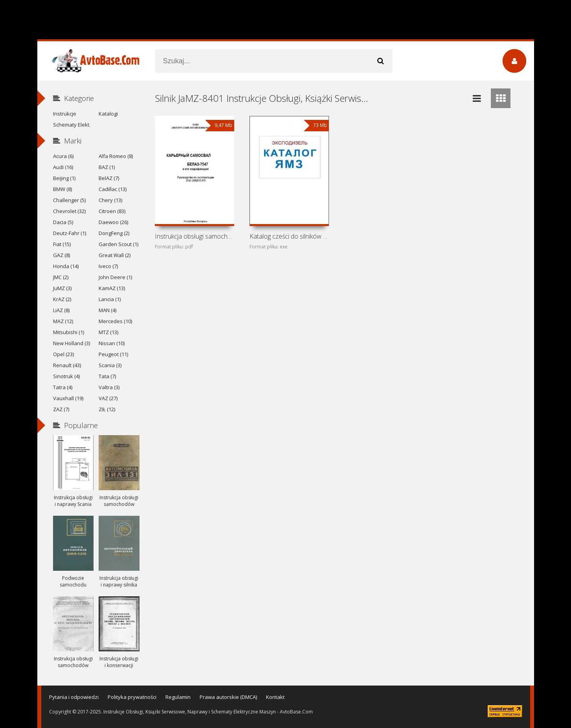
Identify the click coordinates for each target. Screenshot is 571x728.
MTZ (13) (108, 332)
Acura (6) (63, 156)
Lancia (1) (110, 299)
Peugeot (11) (113, 354)
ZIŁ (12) (107, 409)
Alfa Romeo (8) (116, 156)
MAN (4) (107, 310)
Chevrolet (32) (69, 211)
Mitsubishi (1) (69, 332)
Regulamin (178, 697)
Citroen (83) (112, 211)
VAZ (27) (108, 398)
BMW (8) (62, 189)
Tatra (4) (63, 387)
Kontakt (275, 697)
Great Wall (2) (115, 255)
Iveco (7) (108, 266)
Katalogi (108, 114)
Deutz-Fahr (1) (70, 233)
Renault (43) (67, 365)
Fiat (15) (62, 244)
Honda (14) (66, 266)
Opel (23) (63, 354)
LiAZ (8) (61, 310)
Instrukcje (65, 114)
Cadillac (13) (113, 189)
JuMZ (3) (62, 288)
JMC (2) (61, 277)
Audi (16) (63, 167)
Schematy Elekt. (72, 125)
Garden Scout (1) (118, 244)
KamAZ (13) (112, 288)
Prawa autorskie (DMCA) (228, 697)
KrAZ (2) (62, 299)
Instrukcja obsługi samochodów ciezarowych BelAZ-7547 (195, 236)
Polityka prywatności (132, 697)
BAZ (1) (107, 167)
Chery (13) (110, 200)
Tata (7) (107, 376)
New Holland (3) (72, 343)
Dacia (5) (63, 222)
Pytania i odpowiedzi (74, 697)
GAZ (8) (62, 255)
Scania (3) (110, 365)
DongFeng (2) (114, 233)
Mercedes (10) (115, 321)
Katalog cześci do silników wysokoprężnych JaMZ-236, (289, 236)
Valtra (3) (109, 387)
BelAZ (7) (109, 178)
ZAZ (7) (61, 409)
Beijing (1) (64, 178)
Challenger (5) (69, 200)
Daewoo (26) (113, 222)
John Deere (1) (115, 277)
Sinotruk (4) (66, 376)
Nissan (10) (112, 343)
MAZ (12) (63, 321)
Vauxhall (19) (68, 398)
